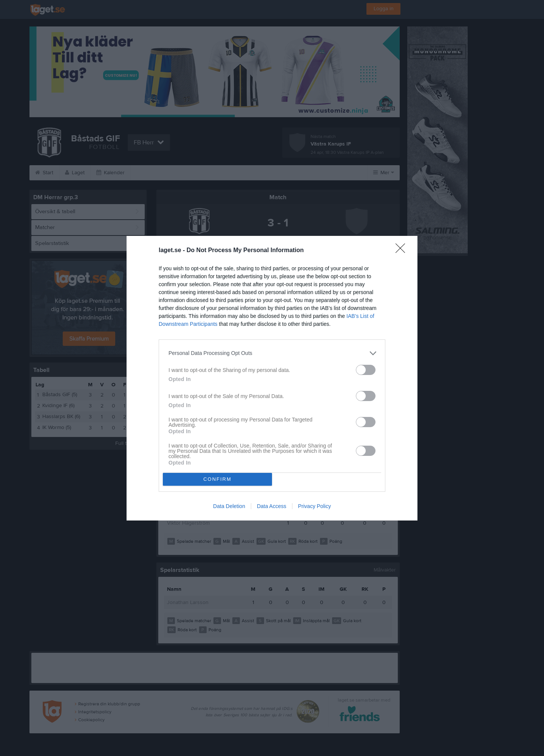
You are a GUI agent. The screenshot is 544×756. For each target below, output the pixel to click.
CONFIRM (217, 479)
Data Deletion (229, 506)
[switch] (366, 370)
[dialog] (272, 378)
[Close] (403, 251)
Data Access (272, 506)
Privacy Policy (314, 506)
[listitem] (272, 353)
